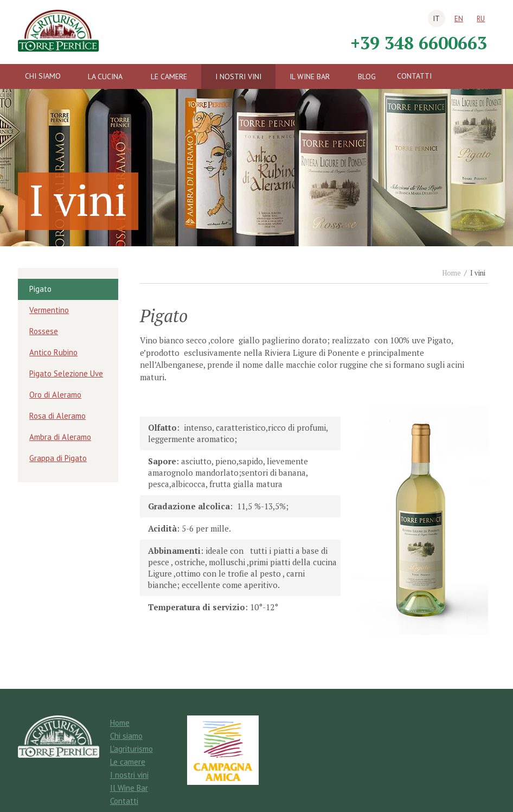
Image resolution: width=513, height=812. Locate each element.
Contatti (414, 76)
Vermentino (49, 310)
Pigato (40, 289)
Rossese (44, 331)
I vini (478, 273)
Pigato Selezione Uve (66, 373)
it (437, 19)
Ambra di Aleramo (60, 437)
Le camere (169, 76)
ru (481, 19)
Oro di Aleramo (55, 395)
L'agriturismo (132, 749)
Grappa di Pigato (58, 458)
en (459, 19)
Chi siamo (43, 76)
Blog (367, 76)
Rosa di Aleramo (57, 416)
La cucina (105, 76)
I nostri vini (238, 76)
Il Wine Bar (310, 76)
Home (451, 273)
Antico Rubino (53, 352)
